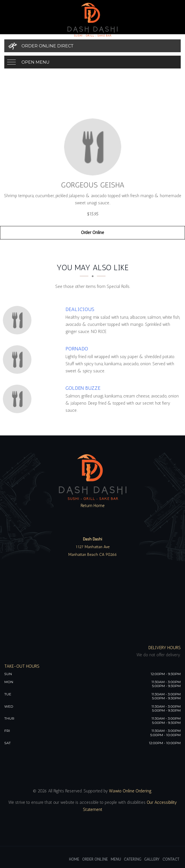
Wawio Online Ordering (130, 791)
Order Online (92, 233)
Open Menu (35, 62)
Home (74, 859)
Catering (133, 859)
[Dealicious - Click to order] (19, 320)
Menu (116, 859)
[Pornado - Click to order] (19, 360)
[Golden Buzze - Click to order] (19, 399)
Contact (171, 859)
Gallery (152, 859)
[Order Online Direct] (92, 46)
